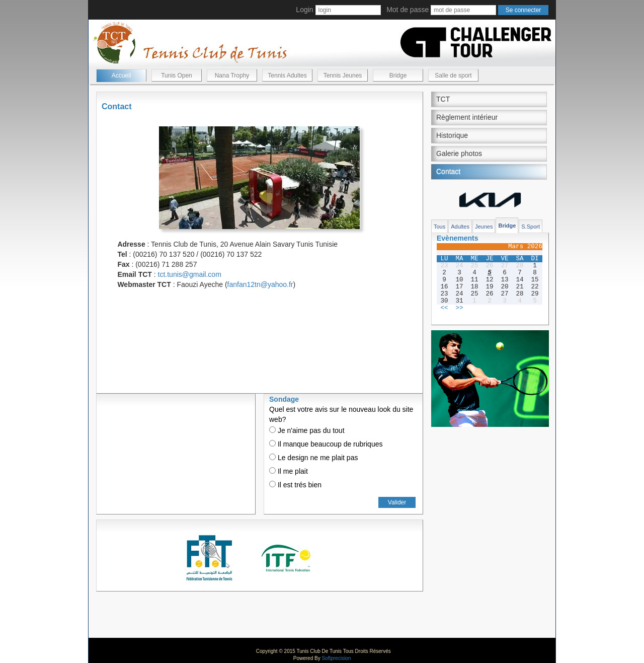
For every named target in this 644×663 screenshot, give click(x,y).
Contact (448, 172)
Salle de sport (453, 76)
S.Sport (531, 227)
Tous (439, 227)
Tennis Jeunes (343, 76)
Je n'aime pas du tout (307, 430)
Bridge (398, 76)
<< (444, 308)
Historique (452, 135)
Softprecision (336, 658)
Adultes (460, 227)
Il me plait (289, 471)
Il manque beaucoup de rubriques (326, 444)
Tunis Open (177, 76)
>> (459, 308)
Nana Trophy (232, 76)
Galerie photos (459, 154)
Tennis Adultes (287, 76)
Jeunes (484, 227)
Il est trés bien (295, 485)
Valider (397, 502)
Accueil (122, 76)
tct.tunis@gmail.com (190, 274)
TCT (443, 99)
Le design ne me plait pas (313, 458)
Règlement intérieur (467, 117)
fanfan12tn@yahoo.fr (260, 284)
